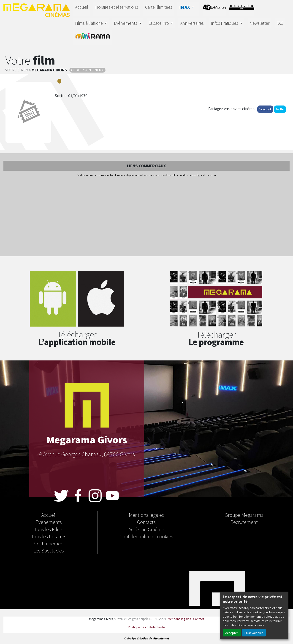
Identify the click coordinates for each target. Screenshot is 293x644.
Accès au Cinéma (146, 529)
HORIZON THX (242, 8)
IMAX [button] (185, 7)
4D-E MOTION (214, 8)
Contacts (146, 522)
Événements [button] (126, 23)
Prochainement (49, 543)
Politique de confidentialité (146, 627)
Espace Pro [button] (159, 23)
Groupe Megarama (244, 515)
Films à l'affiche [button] (89, 23)
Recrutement (244, 522)
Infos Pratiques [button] (225, 23)
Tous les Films (49, 529)
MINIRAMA (93, 37)
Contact (199, 619)
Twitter (280, 109)
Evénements (49, 522)
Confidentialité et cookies (146, 536)
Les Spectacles (49, 550)
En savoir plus (254, 633)
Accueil (82, 7)
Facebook (265, 109)
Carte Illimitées (159, 7)
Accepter (232, 633)
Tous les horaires (49, 536)
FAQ (280, 23)
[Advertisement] (146, 217)
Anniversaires (192, 23)
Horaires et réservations (117, 7)
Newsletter (259, 23)
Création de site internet (153, 638)
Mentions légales (146, 515)
